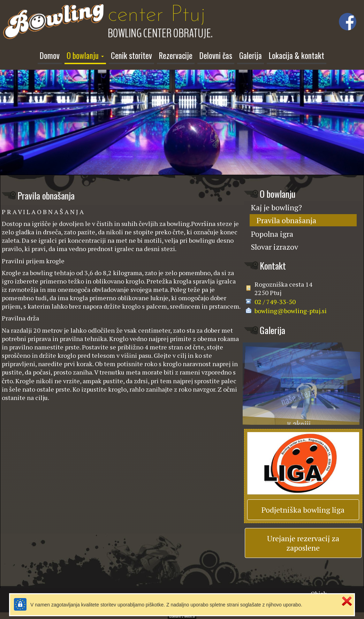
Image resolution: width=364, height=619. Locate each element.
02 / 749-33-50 (275, 300)
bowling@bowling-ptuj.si (291, 309)
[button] (85, 56)
